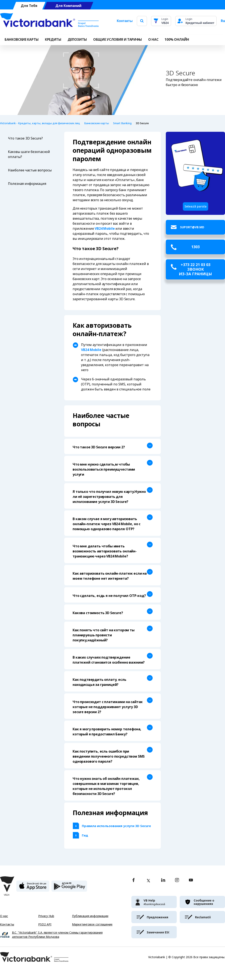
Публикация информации (90, 916)
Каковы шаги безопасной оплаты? (29, 154)
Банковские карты (22, 40)
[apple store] (33, 888)
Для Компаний (68, 6)
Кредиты (53, 40)
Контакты (125, 21)
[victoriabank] (154, 902)
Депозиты (77, 40)
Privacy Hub (46, 916)
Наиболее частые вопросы (30, 170)
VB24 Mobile (105, 229)
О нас (4, 916)
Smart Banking (122, 123)
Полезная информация (27, 184)
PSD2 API (45, 924)
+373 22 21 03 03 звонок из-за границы (195, 269)
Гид (85, 835)
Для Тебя (29, 6)
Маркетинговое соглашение (92, 924)
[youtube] (191, 880)
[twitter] (148, 881)
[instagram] (177, 880)
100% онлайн (177, 40)
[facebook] (133, 880)
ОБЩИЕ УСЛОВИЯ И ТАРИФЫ (118, 40)
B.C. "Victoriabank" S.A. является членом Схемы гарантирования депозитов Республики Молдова (57, 935)
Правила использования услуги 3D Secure (117, 826)
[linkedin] (163, 880)
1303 (195, 247)
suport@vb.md (192, 227)
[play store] (69, 888)
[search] (142, 21)
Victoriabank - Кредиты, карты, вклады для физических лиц (40, 123)
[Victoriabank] (49, 21)
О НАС (153, 40)
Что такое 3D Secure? (25, 138)
